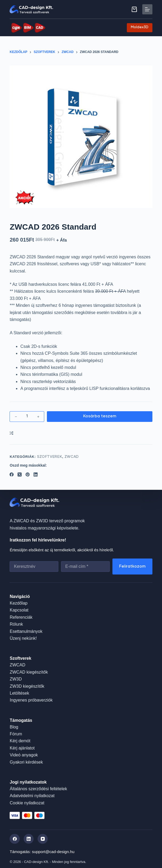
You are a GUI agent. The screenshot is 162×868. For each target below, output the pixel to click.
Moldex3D (140, 27)
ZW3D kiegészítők (27, 686)
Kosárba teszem (100, 416)
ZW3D (16, 679)
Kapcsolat (19, 610)
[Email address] (85, 567)
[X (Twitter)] (20, 474)
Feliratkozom (132, 566)
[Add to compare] (11, 433)
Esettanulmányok (26, 631)
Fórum (16, 734)
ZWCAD (72, 457)
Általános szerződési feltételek (38, 789)
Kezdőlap (19, 603)
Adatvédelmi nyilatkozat (32, 796)
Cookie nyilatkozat (27, 803)
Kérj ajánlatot (22, 748)
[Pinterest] (28, 474)
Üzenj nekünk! (23, 638)
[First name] (34, 567)
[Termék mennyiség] (27, 417)
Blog (14, 727)
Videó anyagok (24, 755)
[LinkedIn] (36, 474)
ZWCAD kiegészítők (29, 672)
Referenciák (21, 617)
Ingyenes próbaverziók (31, 700)
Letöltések (19, 693)
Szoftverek (50, 457)
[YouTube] (43, 839)
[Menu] (147, 9)
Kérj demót (20, 741)
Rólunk (16, 624)
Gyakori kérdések (26, 762)
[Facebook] (12, 474)
